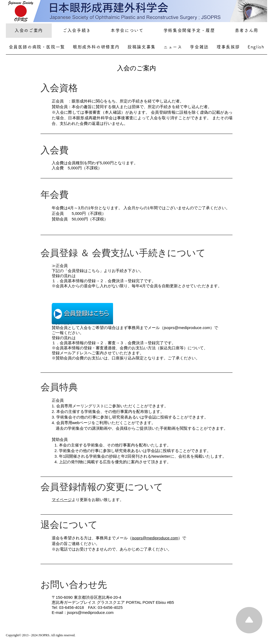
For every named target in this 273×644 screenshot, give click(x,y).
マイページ (62, 500)
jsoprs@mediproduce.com (155, 538)
